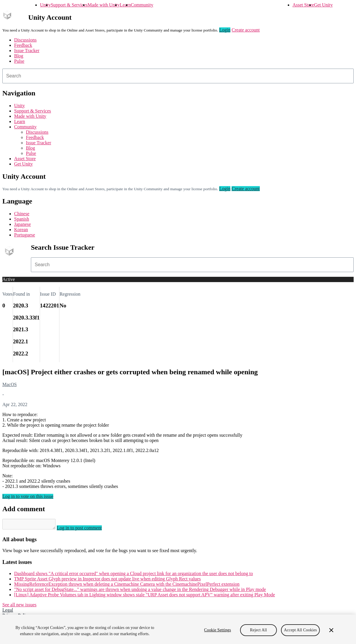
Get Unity (323, 5)
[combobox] (178, 76)
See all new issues (19, 606)
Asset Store (303, 5)
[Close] (331, 630)
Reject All (259, 630)
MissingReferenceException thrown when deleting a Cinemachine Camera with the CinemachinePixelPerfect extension (127, 586)
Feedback (23, 45)
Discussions (25, 40)
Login (225, 30)
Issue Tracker (27, 51)
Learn (125, 5)
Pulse (19, 61)
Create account (246, 30)
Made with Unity (104, 5)
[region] (178, 629)
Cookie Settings (218, 630)
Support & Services (69, 5)
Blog (19, 56)
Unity (45, 5)
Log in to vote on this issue (28, 496)
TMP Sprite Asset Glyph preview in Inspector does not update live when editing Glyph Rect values (107, 581)
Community (142, 5)
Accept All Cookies (300, 630)
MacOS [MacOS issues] (10, 384)
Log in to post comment (85, 530)
